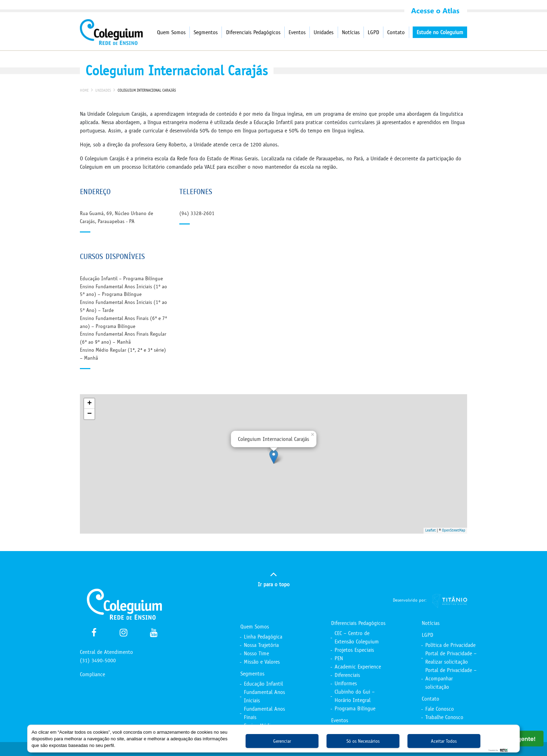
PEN (339, 658)
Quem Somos (171, 32)
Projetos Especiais (354, 650)
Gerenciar (282, 741)
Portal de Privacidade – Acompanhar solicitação (451, 678)
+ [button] (89, 404)
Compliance (92, 674)
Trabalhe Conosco (444, 717)
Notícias (351, 32)
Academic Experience (358, 667)
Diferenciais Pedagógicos (253, 32)
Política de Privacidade (450, 645)
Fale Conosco (440, 709)
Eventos (297, 32)
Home (84, 90)
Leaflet (430, 530)
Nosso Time (256, 653)
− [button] (89, 414)
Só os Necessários (363, 741)
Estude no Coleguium (440, 32)
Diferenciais (347, 675)
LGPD (373, 32)
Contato (396, 32)
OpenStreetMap (454, 530)
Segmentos (206, 32)
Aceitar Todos (444, 741)
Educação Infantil (263, 684)
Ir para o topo (274, 578)
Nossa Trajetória (261, 645)
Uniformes (346, 683)
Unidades (324, 32)
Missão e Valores (262, 662)
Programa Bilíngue (355, 708)
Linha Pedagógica (263, 637)
